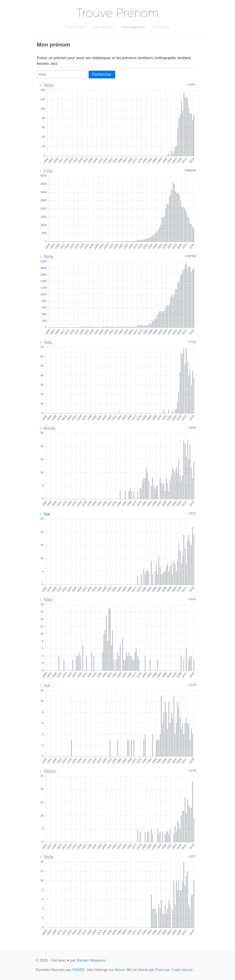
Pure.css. (163, 970)
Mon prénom (133, 27)
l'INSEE (78, 970)
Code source (182, 970)
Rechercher (102, 74)
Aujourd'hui (75, 27)
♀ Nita (46, 600)
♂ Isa (45, 514)
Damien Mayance (91, 960)
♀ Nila (45, 342)
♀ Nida (46, 857)
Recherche (104, 27)
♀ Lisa (46, 171)
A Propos (162, 27)
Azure (120, 970)
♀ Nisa (46, 85)
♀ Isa (45, 685)
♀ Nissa (47, 771)
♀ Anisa (47, 428)
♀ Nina (46, 257)
